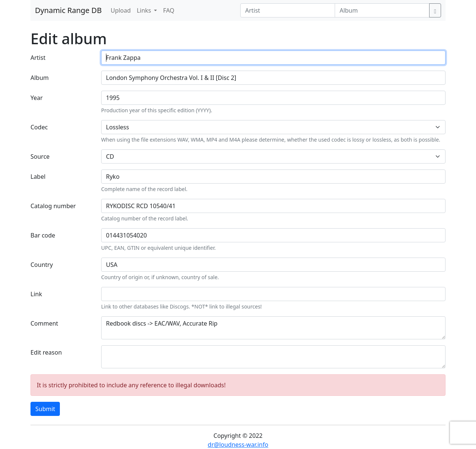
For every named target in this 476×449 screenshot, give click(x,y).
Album (40, 78)
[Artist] (288, 10)
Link (36, 294)
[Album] (382, 10)
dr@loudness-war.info (238, 445)
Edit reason (46, 352)
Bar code (43, 235)
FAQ (168, 10)
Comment (44, 323)
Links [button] (145, 10)
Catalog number (53, 206)
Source (40, 156)
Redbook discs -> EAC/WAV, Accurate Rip (273, 328)
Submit (45, 409)
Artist (38, 58)
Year (37, 98)
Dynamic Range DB (68, 10)
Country (42, 265)
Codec (39, 127)
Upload (120, 10)
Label (38, 177)
